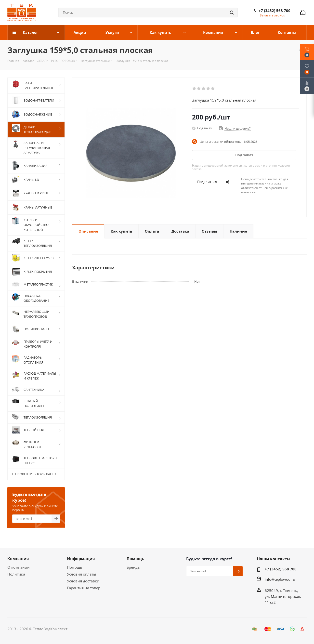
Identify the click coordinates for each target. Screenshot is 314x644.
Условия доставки (83, 581)
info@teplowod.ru (280, 579)
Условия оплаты (82, 574)
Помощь (75, 567)
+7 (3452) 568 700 (275, 11)
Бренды (134, 567)
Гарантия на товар (84, 588)
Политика (16, 574)
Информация (81, 559)
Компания (18, 559)
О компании (19, 567)
